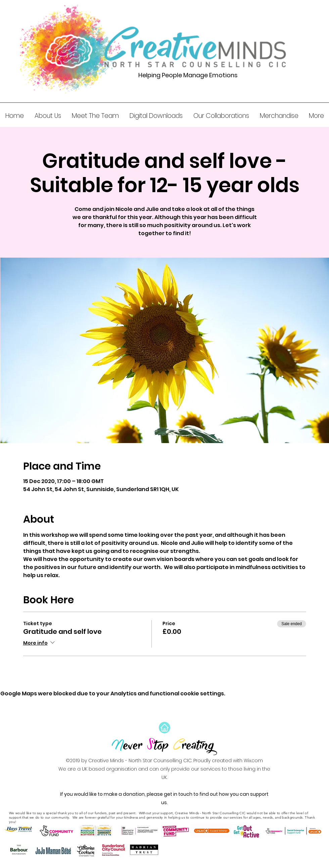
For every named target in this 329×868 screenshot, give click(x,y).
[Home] (164, 728)
